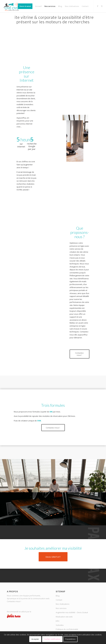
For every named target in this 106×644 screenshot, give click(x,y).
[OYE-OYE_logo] (12, 6)
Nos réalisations (63, 604)
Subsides (60, 625)
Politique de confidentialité (67, 629)
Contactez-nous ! (14, 601)
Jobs (58, 621)
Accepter (35, 639)
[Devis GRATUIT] (53, 557)
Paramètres (70, 639)
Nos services (61, 608)
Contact (59, 600)
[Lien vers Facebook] (98, 6)
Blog (58, 596)
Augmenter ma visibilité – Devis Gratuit (72, 612)
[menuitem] (25, 6)
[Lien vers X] (102, 6)
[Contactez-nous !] (79, 354)
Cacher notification (52, 639)
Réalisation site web (64, 617)
